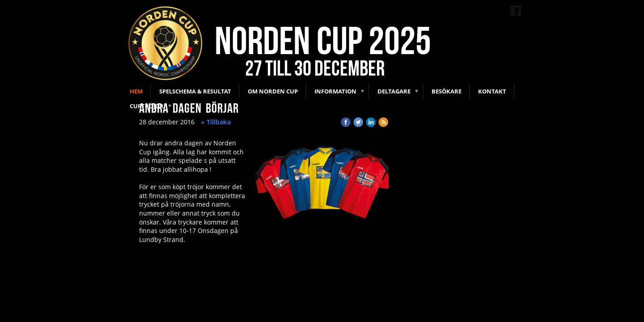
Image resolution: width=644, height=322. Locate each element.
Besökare (447, 91)
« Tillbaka (216, 122)
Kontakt (492, 91)
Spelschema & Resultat (195, 91)
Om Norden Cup (273, 91)
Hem (136, 91)
